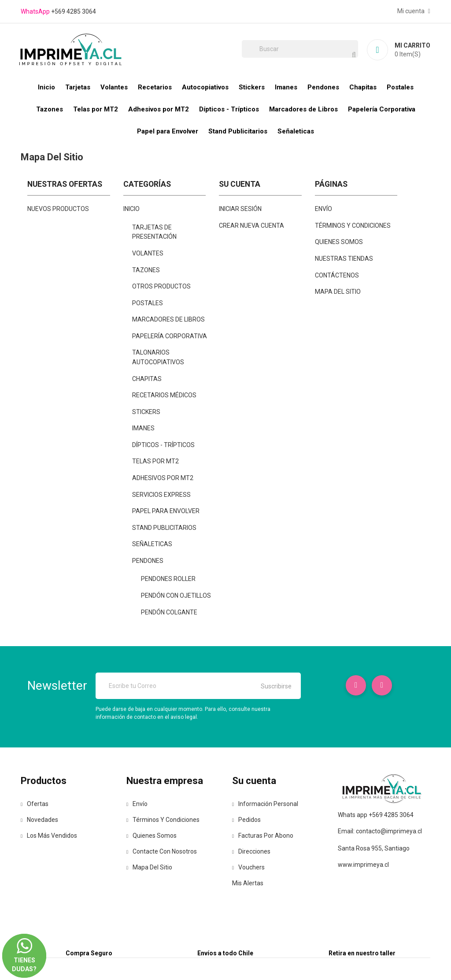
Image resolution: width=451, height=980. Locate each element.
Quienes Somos (339, 242)
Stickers (252, 87)
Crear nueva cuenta (251, 226)
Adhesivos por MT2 (159, 109)
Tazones (50, 109)
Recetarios (155, 87)
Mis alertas (248, 883)
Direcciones (251, 851)
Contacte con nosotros (162, 851)
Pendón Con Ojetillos (176, 595)
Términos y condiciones (353, 226)
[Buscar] (300, 49)
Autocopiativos (205, 87)
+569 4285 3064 (74, 11)
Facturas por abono (263, 836)
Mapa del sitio (149, 867)
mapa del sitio (338, 292)
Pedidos (246, 820)
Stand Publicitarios (238, 131)
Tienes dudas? (24, 947)
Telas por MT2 (96, 109)
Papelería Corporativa (382, 109)
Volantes (114, 87)
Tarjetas (78, 87)
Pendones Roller (168, 579)
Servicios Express (161, 495)
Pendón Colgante (169, 612)
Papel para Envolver (168, 131)
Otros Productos (161, 286)
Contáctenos (337, 275)
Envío (323, 209)
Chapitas (363, 87)
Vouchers (248, 867)
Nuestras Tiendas (344, 259)
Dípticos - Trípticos (229, 109)
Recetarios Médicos (164, 395)
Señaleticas (296, 131)
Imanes (286, 87)
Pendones (323, 87)
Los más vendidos (49, 836)
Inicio (46, 87)
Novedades (39, 820)
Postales (400, 87)
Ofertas (35, 804)
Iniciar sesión (240, 209)
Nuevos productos (58, 209)
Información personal (265, 804)
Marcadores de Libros (303, 109)
